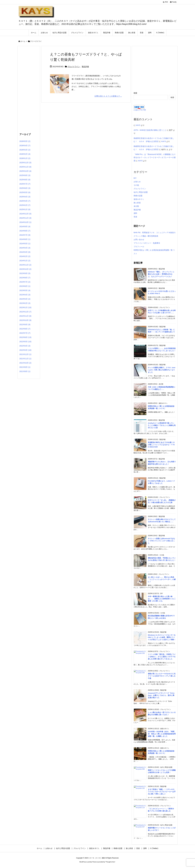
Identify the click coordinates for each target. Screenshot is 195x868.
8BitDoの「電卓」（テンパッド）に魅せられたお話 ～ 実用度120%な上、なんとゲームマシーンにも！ (161, 274)
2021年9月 (25, 367)
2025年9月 (25, 175)
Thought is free (110, 862)
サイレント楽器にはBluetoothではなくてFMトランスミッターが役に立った (161, 541)
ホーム (23, 41)
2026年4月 (25, 146)
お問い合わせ (139, 240)
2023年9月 (25, 273)
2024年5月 (25, 244)
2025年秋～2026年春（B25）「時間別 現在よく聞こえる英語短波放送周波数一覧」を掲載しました (162, 734)
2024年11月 (25, 218)
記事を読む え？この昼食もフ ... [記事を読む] (108, 96)
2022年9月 (25, 325)
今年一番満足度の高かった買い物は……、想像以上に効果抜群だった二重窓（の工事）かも (162, 599)
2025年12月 (25, 163)
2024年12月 (25, 214)
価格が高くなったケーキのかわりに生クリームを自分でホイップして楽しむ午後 (162, 676)
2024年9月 (25, 226)
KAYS (138, 125)
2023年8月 (25, 278)
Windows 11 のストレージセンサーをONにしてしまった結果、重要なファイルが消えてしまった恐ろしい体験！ (162, 637)
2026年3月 (25, 150)
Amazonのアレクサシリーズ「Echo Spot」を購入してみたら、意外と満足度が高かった (161, 695)
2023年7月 (25, 282)
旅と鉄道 (137, 203)
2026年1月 (25, 158)
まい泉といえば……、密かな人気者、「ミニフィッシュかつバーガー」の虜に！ (162, 579)
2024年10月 (25, 222)
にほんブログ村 (140, 110)
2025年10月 (25, 171)
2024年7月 (25, 235)
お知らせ (137, 182)
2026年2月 (25, 154)
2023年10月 (25, 269)
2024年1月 (25, 261)
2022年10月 (25, 320)
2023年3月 (25, 299)
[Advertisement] (29, 89)
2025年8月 (25, 180)
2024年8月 (25, 231)
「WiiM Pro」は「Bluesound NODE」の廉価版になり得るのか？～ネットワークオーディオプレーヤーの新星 (155, 157)
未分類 (136, 206)
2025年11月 (25, 167)
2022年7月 (25, 333)
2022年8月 (25, 329)
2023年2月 (25, 303)
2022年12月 (25, 312)
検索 (135, 93)
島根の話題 (138, 196)
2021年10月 (25, 363)
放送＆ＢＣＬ (139, 199)
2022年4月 (25, 346)
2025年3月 (25, 201)
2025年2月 (25, 205)
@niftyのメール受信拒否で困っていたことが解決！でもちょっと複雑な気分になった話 (162, 425)
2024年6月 (25, 239)
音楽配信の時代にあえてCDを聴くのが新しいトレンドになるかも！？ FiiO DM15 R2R (161, 445)
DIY (135, 178)
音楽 (135, 217)
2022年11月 (25, 316)
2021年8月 (25, 371)
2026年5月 (25, 141)
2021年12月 (25, 354)
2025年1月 (25, 209)
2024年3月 (25, 252)
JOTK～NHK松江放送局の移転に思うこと (150, 130)
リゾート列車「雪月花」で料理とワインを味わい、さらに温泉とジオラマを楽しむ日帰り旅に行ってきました (162, 657)
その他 (136, 185)
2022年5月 (25, 342)
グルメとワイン (74, 67)
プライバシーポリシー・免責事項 (147, 243)
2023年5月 (25, 290)
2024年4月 (25, 248)
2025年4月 (25, 197)
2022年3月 (25, 350)
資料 (135, 213)
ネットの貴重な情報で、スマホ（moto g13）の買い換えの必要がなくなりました (162, 370)
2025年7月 (25, 184)
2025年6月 (25, 188)
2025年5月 (25, 192)
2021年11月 (25, 359)
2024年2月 (25, 256)
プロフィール (139, 247)
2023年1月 (25, 307)
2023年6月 (25, 286)
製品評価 (85, 67)
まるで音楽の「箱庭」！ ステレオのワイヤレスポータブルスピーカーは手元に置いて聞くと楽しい (162, 792)
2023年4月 (25, 295)
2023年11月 (25, 265)
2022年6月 (25, 337)
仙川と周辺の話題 (141, 192)
